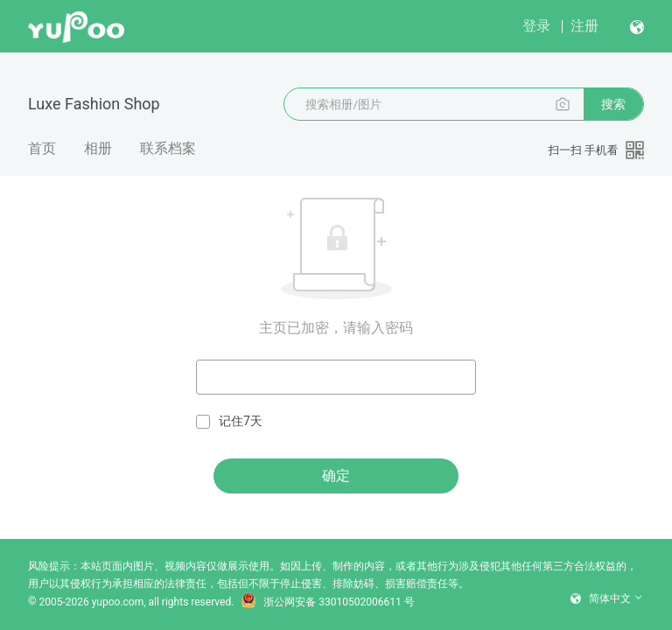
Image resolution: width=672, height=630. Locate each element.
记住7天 (229, 421)
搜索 (613, 104)
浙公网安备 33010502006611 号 (327, 602)
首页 (42, 148)
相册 (98, 148)
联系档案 (168, 148)
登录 (536, 26)
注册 (584, 26)
